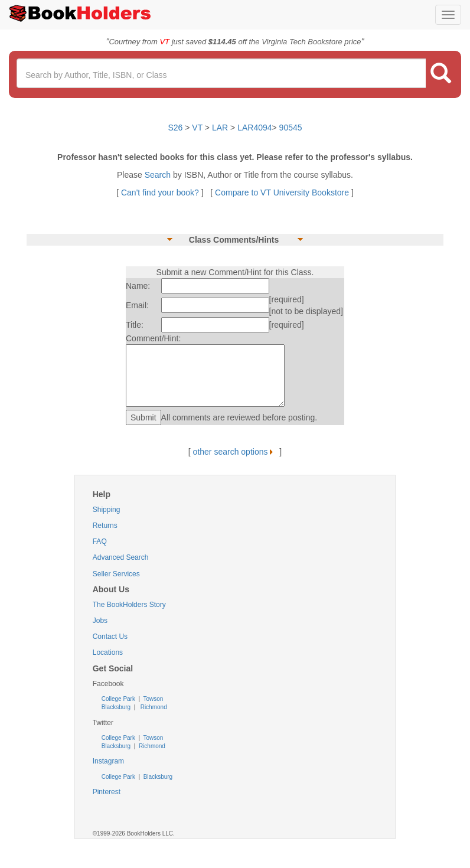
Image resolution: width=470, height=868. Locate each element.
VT (198, 128)
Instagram (108, 761)
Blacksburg (116, 707)
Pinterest (107, 792)
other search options (235, 452)
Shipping (107, 510)
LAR (220, 128)
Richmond (153, 707)
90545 (291, 128)
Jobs (100, 621)
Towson (153, 699)
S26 (175, 128)
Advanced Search (121, 557)
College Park (119, 699)
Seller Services (116, 574)
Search (159, 175)
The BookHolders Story (129, 605)
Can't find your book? (161, 192)
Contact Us (110, 637)
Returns (105, 526)
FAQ (100, 541)
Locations (108, 652)
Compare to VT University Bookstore (282, 192)
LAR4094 (254, 128)
